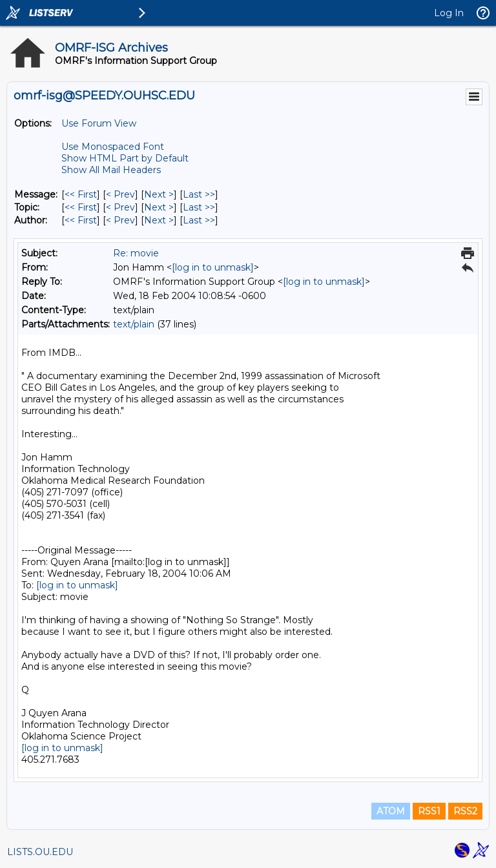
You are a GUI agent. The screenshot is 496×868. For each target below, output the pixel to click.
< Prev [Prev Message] (120, 194)
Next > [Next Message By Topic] (159, 207)
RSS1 (429, 811)
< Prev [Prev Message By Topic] (120, 207)
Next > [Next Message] (159, 194)
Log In (449, 13)
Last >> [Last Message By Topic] (199, 207)
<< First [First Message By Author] (81, 220)
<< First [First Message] (81, 194)
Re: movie (136, 253)
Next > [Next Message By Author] (159, 220)
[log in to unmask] (213, 267)
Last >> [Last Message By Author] (199, 220)
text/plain (134, 324)
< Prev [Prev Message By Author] (120, 220)
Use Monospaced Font (113, 147)
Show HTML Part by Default (125, 158)
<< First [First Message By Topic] (81, 207)
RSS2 (465, 811)
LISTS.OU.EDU (40, 852)
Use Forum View (99, 123)
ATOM (391, 811)
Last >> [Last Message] (199, 194)
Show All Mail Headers (111, 170)
